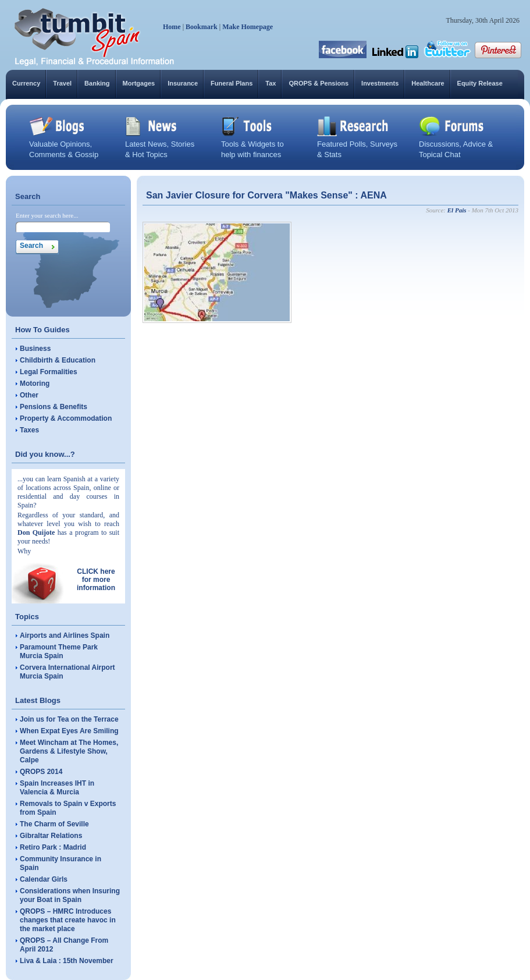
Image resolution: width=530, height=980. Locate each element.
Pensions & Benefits (54, 407)
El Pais (457, 210)
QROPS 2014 (41, 772)
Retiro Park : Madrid (53, 847)
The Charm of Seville (54, 824)
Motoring (35, 384)
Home (172, 27)
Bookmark (202, 27)
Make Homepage (248, 27)
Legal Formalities (49, 372)
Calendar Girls (44, 879)
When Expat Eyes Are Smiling (69, 731)
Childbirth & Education (58, 360)
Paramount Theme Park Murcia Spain (59, 651)
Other (29, 395)
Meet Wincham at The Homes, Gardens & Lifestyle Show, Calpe (69, 751)
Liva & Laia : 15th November (67, 961)
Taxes (29, 430)
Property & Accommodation (66, 418)
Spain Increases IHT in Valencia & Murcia (57, 788)
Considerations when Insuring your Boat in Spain (70, 895)
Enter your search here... (47, 215)
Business (35, 349)
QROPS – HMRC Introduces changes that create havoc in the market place (68, 920)
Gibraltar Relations (51, 836)
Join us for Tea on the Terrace (69, 719)
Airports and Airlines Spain (65, 635)
